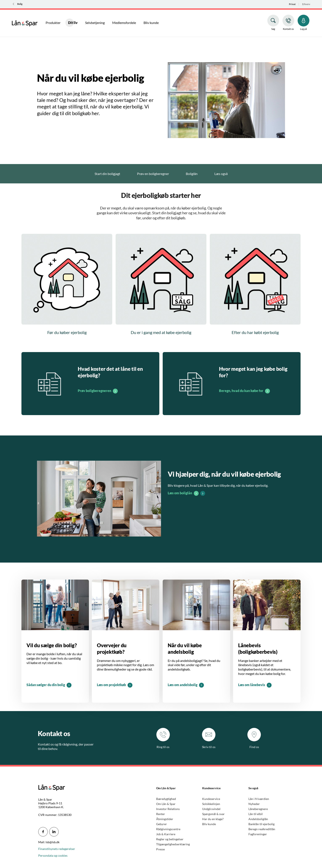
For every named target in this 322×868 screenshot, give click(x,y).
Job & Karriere (166, 834)
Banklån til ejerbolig (261, 824)
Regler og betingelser (170, 839)
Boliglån (192, 174)
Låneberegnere (258, 809)
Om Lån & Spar (166, 804)
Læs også (221, 174)
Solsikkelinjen (211, 804)
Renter (161, 814)
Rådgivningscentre (168, 829)
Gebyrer (162, 824)
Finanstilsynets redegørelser (57, 849)
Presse (160, 849)
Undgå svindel (211, 809)
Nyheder (254, 804)
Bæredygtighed (166, 799)
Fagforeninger (258, 834)
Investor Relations (168, 809)
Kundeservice (211, 799)
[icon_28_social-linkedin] (54, 832)
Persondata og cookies (53, 856)
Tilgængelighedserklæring (173, 844)
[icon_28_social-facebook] (43, 832)
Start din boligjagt (107, 174)
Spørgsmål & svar (213, 814)
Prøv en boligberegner (153, 174)
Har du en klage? (213, 819)
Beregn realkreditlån (262, 829)
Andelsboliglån (258, 819)
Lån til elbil (256, 814)
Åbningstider (165, 819)
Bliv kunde (209, 824)
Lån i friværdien (259, 799)
